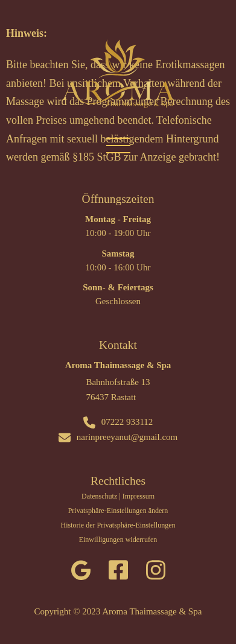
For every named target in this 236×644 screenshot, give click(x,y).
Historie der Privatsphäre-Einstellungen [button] (118, 525)
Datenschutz (99, 496)
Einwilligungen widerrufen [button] (118, 540)
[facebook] (118, 572)
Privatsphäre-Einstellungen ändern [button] (118, 511)
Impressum (139, 496)
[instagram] (156, 572)
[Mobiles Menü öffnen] (118, 145)
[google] (81, 573)
